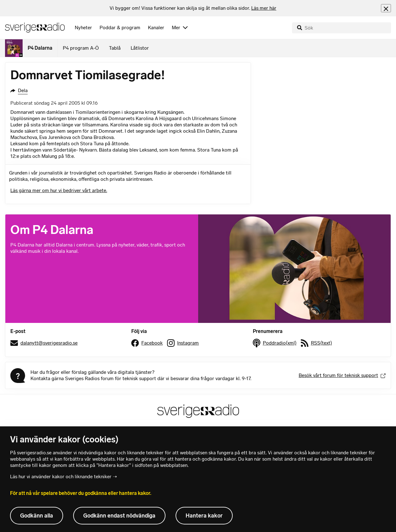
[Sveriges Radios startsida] (35, 28)
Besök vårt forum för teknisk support (342, 375)
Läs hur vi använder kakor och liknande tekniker (61, 477)
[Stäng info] (386, 8)
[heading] (193, 8)
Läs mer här (264, 8)
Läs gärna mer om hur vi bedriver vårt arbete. (59, 190)
